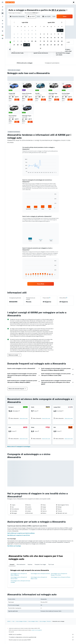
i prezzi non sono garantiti (37, 630)
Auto (13, 621)
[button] (3, 2)
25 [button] (32, 41)
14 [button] (18, 38)
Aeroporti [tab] (12, 564)
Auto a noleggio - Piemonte (45, 621)
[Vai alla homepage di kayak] (10, 2)
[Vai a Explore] (3, 21)
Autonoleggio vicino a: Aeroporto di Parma (61, 577)
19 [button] (36, 38)
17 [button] (28, 38)
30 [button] (25, 45)
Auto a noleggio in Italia (33, 621)
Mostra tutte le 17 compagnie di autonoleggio (19, 446)
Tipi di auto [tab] (51, 564)
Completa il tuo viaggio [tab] (40, 564)
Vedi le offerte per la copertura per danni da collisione (21, 533)
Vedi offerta (17, 100)
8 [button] (21, 34)
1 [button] (21, 30)
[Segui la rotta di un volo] (3, 24)
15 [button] (21, 38)
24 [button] (28, 41)
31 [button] (28, 45)
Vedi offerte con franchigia (14, 546)
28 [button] (18, 45)
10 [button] (28, 34)
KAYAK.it (9, 621)
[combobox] (15, 13)
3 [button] (28, 30)
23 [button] (25, 41)
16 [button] (25, 38)
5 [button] (36, 30)
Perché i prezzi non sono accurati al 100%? (41, 640)
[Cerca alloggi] (3, 10)
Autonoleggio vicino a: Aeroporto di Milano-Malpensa (19, 574)
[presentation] (67, 10)
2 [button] (25, 30)
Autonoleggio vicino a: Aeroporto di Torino (40, 574)
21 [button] (18, 41)
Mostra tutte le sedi (24, 418)
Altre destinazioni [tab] (21, 564)
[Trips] (3, 31)
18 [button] (32, 38)
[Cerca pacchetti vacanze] (3, 16)
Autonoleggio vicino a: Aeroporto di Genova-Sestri (19, 578)
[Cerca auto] (3, 13)
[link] (41, 284)
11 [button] (32, 34)
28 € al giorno (58, 10)
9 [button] (25, 34)
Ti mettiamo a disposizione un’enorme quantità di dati (41, 637)
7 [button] (18, 34)
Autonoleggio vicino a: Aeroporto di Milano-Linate (39, 578)
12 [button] (36, 34)
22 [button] (21, 41)
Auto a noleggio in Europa (21, 621)
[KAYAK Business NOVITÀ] (3, 27)
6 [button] (14, 34)
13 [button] (14, 38)
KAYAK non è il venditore (41, 634)
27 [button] (14, 45)
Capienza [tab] (30, 564)
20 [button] (14, 41)
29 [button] (21, 45)
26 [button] (36, 41)
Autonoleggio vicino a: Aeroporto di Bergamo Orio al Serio (59, 574)
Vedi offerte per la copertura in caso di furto (19, 535)
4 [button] (32, 30)
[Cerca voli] (3, 7)
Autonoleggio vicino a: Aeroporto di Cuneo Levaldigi (20, 581)
